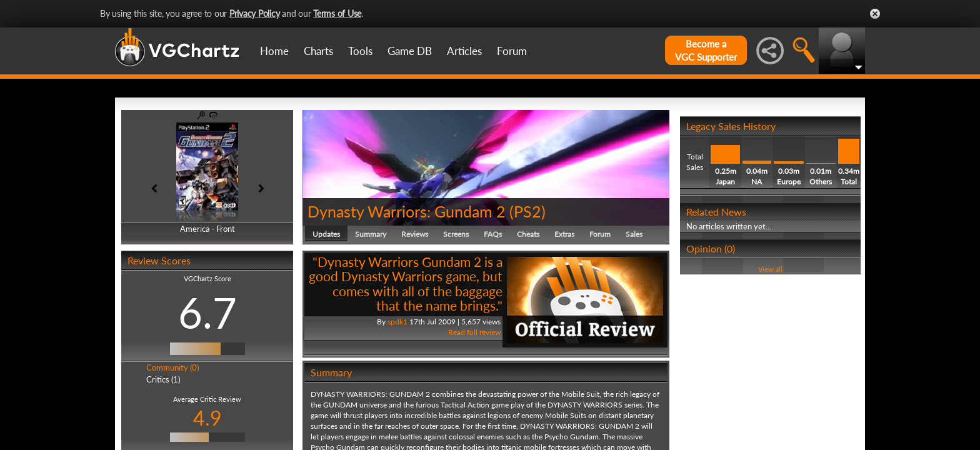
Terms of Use (337, 13)
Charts (318, 51)
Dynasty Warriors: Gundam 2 (407, 211)
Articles (464, 51)
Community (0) (172, 367)
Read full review (474, 332)
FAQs (493, 234)
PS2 (527, 211)
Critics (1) (163, 379)
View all (770, 269)
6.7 (207, 312)
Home (274, 51)
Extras (564, 234)
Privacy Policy (255, 13)
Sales (634, 234)
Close (875, 14)
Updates (326, 234)
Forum (512, 51)
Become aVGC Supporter (706, 50)
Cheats (528, 234)
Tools (360, 51)
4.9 (207, 418)
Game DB (410, 51)
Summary (371, 234)
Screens (456, 234)
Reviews (415, 234)
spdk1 (397, 322)
